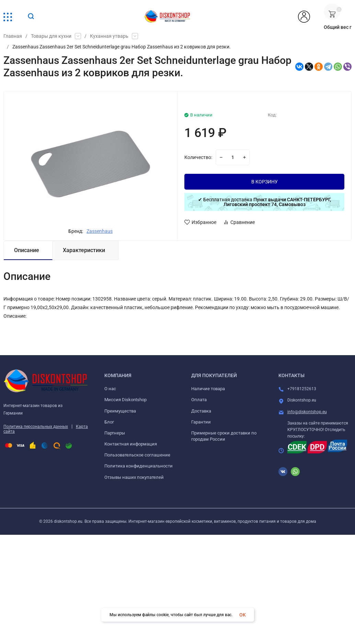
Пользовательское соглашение (137, 455)
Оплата (199, 400)
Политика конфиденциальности (139, 466)
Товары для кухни (51, 36)
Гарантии (201, 422)
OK (243, 615)
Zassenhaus (100, 231)
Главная (13, 36)
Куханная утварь (109, 36)
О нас (110, 389)
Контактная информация (131, 444)
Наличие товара (208, 389)
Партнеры (115, 433)
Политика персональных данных (36, 427)
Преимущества (120, 411)
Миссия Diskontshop (125, 400)
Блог (109, 422)
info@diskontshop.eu (307, 412)
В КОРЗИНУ (265, 182)
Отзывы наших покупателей (134, 477)
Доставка (201, 411)
